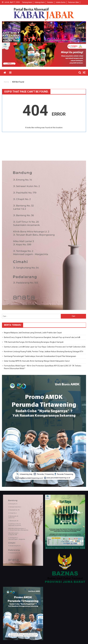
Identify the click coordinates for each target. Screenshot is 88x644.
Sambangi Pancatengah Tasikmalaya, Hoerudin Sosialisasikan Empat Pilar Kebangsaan (40, 356)
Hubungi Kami (40, 2)
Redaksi (50, 2)
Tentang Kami (27, 2)
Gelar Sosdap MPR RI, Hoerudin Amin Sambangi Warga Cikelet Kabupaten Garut (37, 361)
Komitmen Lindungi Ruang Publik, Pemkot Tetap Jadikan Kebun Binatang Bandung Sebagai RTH (44, 352)
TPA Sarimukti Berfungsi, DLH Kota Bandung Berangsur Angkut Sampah (34, 342)
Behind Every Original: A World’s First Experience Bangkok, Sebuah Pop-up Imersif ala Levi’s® (42, 337)
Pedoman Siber (73, 2)
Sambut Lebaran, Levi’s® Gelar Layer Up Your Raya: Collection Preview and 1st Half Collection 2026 (45, 347)
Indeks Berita (61, 2)
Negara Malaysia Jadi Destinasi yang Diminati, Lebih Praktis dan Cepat (33, 333)
